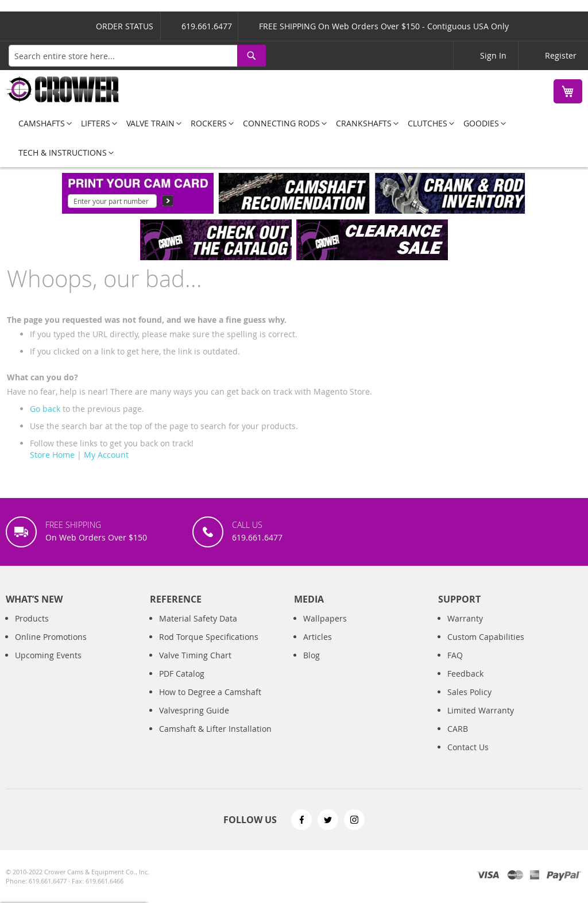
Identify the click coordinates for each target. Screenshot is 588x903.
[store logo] (63, 89)
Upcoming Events (48, 655)
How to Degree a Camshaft (210, 692)
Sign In (493, 55)
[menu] (294, 138)
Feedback (465, 674)
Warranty (465, 618)
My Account (106, 455)
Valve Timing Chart (195, 655)
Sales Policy (469, 692)
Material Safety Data (198, 618)
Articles (318, 637)
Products (32, 618)
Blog (312, 655)
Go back (45, 409)
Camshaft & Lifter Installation (215, 729)
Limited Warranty (481, 710)
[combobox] (137, 56)
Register (561, 55)
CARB (458, 729)
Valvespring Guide (194, 710)
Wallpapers (325, 618)
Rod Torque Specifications (209, 637)
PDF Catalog (182, 674)
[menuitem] (42, 123)
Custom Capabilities (486, 637)
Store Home (52, 455)
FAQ (455, 655)
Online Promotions (51, 637)
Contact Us (468, 747)
